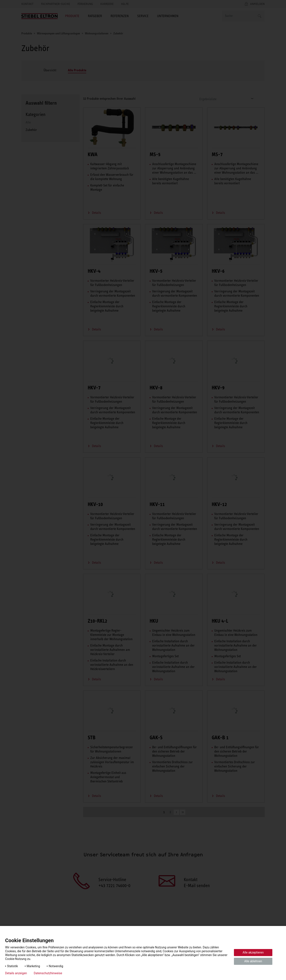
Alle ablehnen (253, 961)
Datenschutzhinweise (48, 973)
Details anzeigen (16, 973)
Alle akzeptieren (253, 952)
